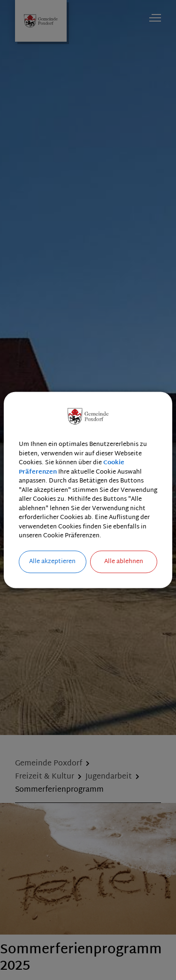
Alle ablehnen (124, 562)
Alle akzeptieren (52, 562)
